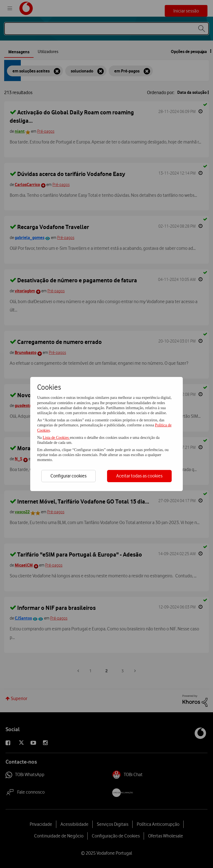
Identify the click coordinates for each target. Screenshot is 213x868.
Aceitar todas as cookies (139, 476)
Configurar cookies (69, 476)
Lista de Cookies (56, 438)
